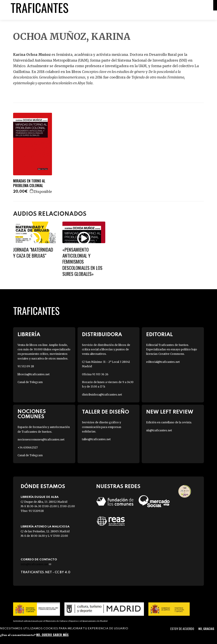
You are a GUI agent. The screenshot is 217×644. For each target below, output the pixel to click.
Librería (29, 335)
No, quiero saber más (52, 635)
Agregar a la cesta (32, 191)
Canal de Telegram (30, 382)
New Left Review (170, 412)
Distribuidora (102, 335)
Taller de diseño (106, 412)
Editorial (159, 335)
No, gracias (206, 629)
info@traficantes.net (36, 564)
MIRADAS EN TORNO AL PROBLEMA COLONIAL (29, 183)
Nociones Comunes (32, 414)
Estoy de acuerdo (182, 629)
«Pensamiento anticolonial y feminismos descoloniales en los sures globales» (82, 262)
